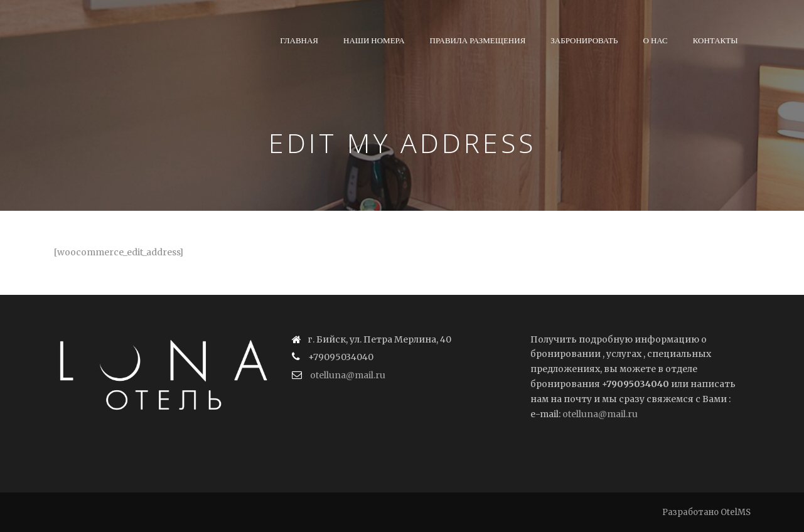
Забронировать (584, 40)
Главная (299, 40)
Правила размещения (478, 40)
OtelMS (736, 512)
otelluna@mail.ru (348, 375)
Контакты (716, 40)
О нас (656, 40)
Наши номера (374, 40)
